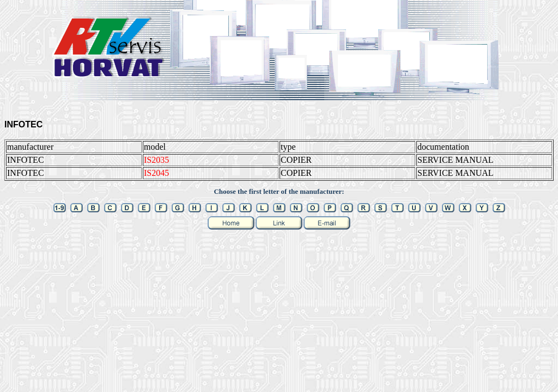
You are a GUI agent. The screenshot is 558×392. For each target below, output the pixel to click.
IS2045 (156, 173)
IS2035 (156, 160)
